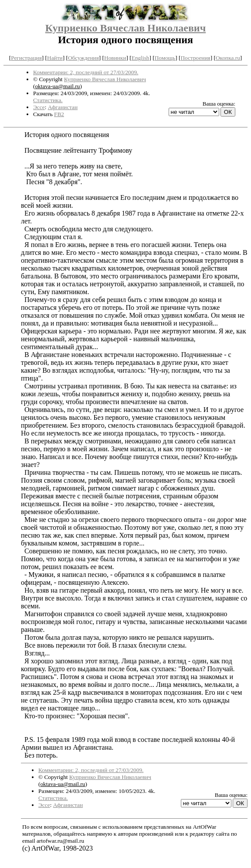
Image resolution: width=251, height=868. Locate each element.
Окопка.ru (228, 58)
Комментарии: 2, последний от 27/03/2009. (86, 72)
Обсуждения (83, 58)
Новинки (115, 58)
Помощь (165, 58)
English (141, 58)
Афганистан (63, 107)
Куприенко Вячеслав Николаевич (125, 28)
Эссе (39, 107)
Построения (195, 58)
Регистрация (26, 58)
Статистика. (48, 100)
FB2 (59, 114)
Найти (55, 58)
